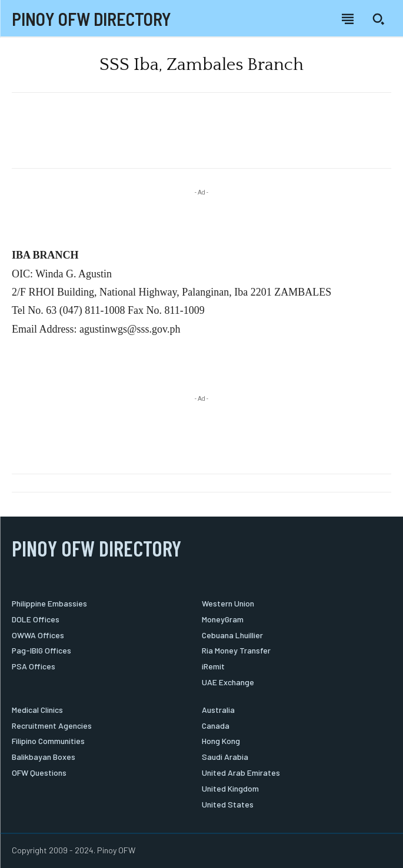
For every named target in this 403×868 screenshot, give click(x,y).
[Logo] (91, 19)
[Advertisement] (202, 135)
